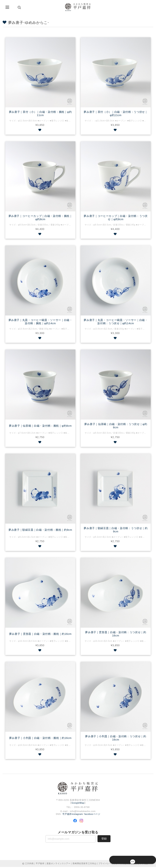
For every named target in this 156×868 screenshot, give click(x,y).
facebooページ (92, 815)
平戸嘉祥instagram (73, 815)
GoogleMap (78, 804)
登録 (104, 839)
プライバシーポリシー (109, 864)
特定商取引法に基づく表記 (135, 864)
